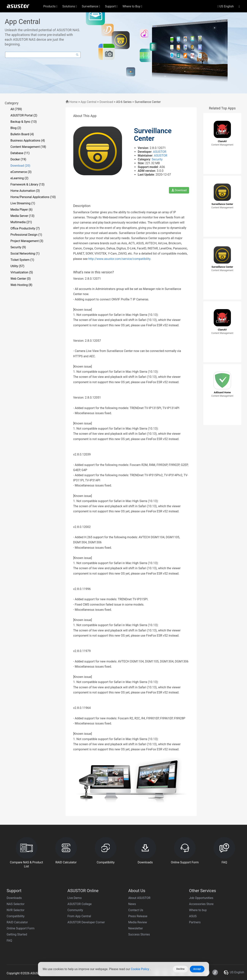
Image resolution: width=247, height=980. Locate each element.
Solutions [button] (70, 6)
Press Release (138, 916)
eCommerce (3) (21, 172)
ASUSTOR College (80, 904)
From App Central (79, 916)
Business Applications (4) (28, 141)
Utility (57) (17, 266)
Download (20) (20, 166)
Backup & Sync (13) (24, 122)
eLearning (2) (19, 178)
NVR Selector (16, 910)
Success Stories (139, 934)
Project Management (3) (27, 241)
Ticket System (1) (22, 260)
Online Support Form (21, 928)
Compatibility (16, 916)
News (132, 904)
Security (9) (18, 247)
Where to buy (198, 910)
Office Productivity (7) (25, 228)
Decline (180, 969)
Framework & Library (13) (27, 184)
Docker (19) (18, 159)
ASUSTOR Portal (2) (24, 115)
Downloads (14, 898)
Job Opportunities (201, 898)
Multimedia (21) (21, 222)
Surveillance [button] (91, 6)
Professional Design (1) (26, 235)
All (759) (16, 109)
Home (72, 102)
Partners (195, 922)
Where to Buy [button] (132, 6)
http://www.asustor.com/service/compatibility (119, 259)
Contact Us (136, 910)
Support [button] (111, 6)
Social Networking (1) (25, 254)
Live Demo (75, 898)
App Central (88, 102)
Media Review (138, 922)
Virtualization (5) (22, 272)
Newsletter (136, 928)
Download (106, 102)
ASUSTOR (160, 152)
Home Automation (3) (25, 191)
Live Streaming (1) (23, 203)
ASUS (193, 916)
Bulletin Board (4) (22, 134)
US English (226, 6)
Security (157, 159)
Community (75, 910)
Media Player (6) (21, 210)
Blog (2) (16, 128)
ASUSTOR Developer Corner (86, 922)
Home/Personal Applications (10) (33, 197)
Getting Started (17, 934)
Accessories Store (201, 904)
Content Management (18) (28, 147)
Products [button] (50, 6)
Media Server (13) (22, 216)
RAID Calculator (17, 922)
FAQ (9, 941)
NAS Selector (16, 904)
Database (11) (20, 153)
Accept (197, 969)
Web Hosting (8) (21, 285)
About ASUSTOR (139, 898)
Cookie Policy (140, 969)
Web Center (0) (21, 279)
